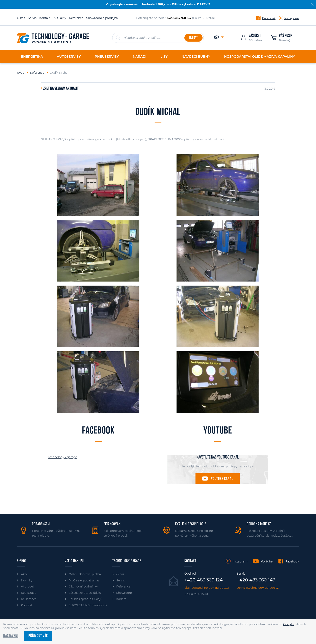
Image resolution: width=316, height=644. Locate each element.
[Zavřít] (312, 4)
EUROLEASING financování (88, 605)
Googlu (288, 624)
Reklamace (29, 599)
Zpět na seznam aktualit (61, 89)
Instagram (292, 18)
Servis (32, 18)
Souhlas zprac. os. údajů (85, 599)
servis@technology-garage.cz (258, 588)
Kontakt (45, 18)
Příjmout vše (38, 636)
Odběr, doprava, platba (85, 574)
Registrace (29, 593)
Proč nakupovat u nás (84, 580)
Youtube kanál (222, 479)
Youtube (267, 561)
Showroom (124, 593)
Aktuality (60, 18)
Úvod (21, 73)
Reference (76, 18)
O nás (21, 18)
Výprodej (27, 586)
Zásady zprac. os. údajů (85, 593)
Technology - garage (62, 457)
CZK (217, 38)
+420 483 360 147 (256, 580)
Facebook (269, 18)
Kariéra (121, 599)
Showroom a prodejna (102, 18)
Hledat (193, 38)
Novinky (27, 580)
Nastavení (11, 636)
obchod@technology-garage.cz (207, 588)
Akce (24, 574)
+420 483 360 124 (204, 580)
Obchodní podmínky (83, 586)
